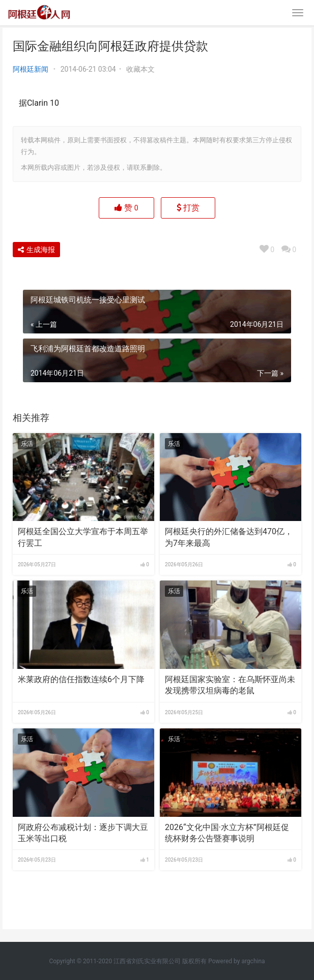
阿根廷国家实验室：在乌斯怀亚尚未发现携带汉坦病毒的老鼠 (230, 685)
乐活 (27, 444)
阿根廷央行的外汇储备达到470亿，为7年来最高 (229, 537)
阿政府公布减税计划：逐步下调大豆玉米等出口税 (83, 833)
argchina (253, 961)
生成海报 (36, 250)
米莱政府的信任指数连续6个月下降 (81, 679)
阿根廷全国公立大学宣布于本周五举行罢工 (83, 537)
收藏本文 (140, 69)
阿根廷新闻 (31, 69)
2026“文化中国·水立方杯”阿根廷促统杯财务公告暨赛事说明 (227, 833)
